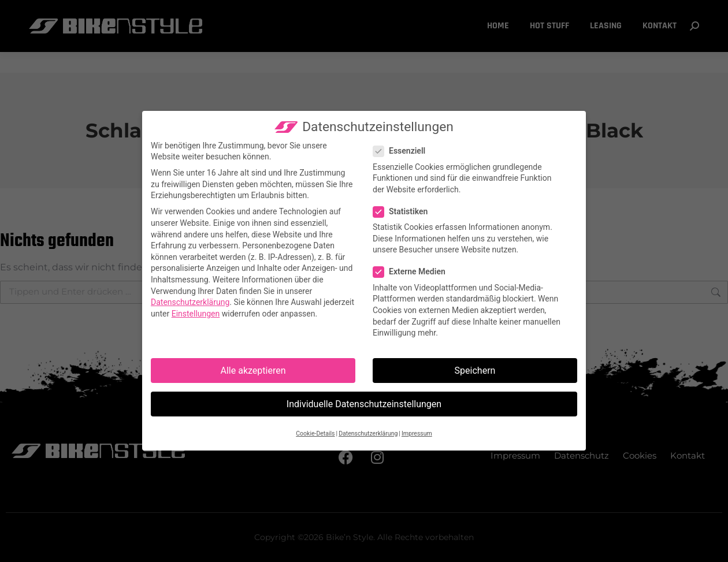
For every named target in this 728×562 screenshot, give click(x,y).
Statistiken (404, 212)
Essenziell (403, 152)
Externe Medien (413, 272)
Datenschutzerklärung (191, 302)
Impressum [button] (417, 433)
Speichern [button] (475, 371)
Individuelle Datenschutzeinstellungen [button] (364, 404)
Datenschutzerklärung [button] (368, 433)
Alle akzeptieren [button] (253, 371)
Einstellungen (196, 314)
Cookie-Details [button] (315, 433)
